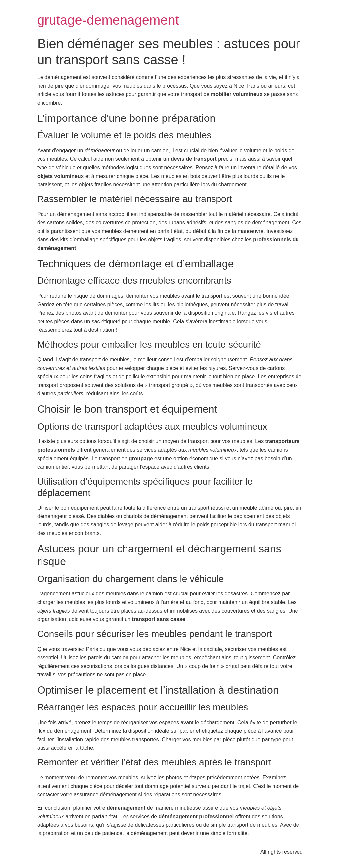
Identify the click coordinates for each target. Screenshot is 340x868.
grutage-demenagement (108, 20)
